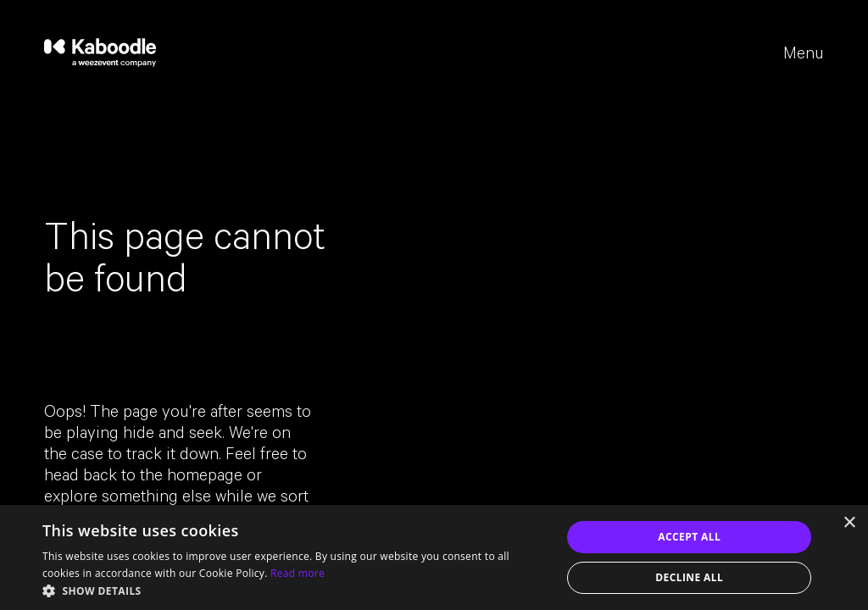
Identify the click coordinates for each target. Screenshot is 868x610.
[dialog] (434, 557)
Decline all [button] (689, 577)
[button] (294, 590)
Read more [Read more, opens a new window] (298, 573)
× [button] (849, 523)
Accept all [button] (689, 537)
